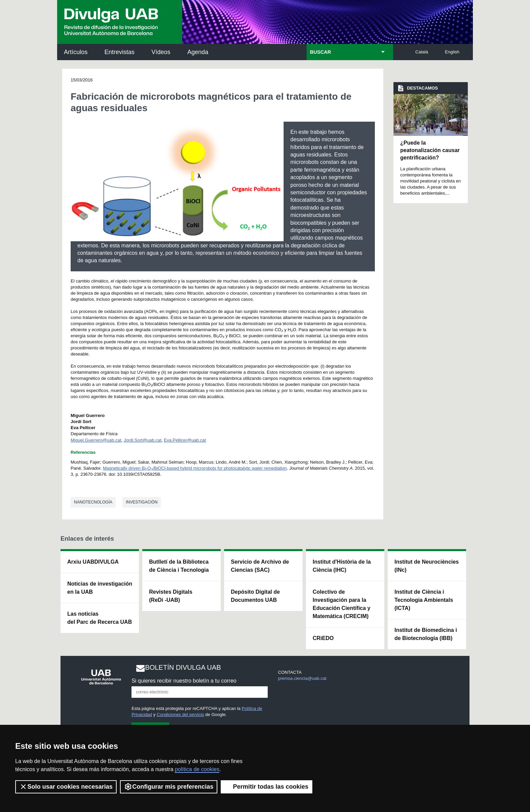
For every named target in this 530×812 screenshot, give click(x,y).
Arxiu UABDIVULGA (93, 562)
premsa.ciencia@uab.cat (302, 678)
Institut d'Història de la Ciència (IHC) (342, 566)
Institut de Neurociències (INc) (427, 566)
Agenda (198, 52)
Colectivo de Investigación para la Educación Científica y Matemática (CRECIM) (342, 604)
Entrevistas (119, 52)
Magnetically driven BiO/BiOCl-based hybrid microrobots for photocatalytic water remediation (195, 468)
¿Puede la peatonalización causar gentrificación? (430, 150)
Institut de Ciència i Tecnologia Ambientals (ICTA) (424, 600)
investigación (142, 502)
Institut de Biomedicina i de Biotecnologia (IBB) (426, 634)
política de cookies (197, 769)
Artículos (76, 52)
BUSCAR (320, 52)
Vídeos (161, 52)
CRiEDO (323, 638)
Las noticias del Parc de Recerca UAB (100, 618)
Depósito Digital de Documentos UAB (255, 596)
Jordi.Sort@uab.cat (142, 440)
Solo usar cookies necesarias (66, 787)
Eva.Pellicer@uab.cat (185, 440)
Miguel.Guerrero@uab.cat (96, 440)
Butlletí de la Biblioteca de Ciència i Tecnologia (179, 566)
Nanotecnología (93, 502)
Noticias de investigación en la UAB (100, 588)
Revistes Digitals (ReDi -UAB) (171, 596)
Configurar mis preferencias (169, 787)
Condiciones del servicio (180, 715)
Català (422, 52)
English (452, 52)
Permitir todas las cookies (267, 787)
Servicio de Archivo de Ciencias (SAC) (260, 566)
